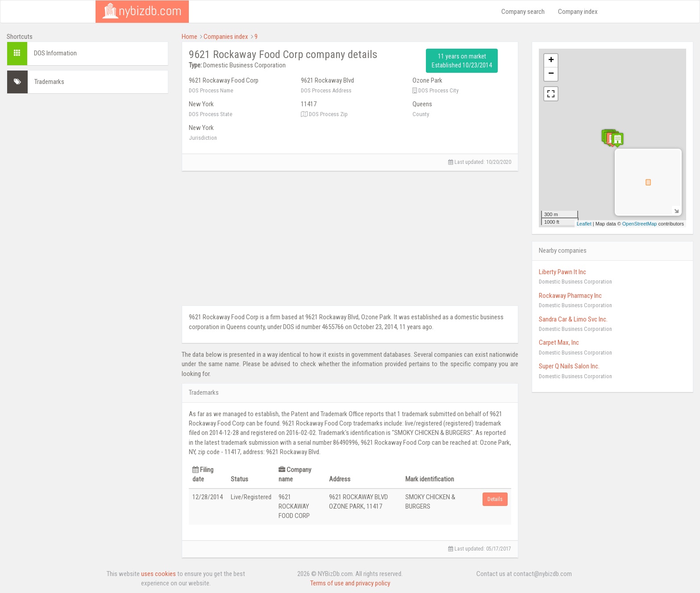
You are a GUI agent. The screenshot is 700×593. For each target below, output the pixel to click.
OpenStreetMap (640, 224)
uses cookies (158, 574)
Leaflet (584, 224)
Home (190, 37)
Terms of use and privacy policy (350, 583)
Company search (523, 12)
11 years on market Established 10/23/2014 (462, 61)
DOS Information (55, 53)
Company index (578, 12)
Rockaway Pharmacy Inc (570, 296)
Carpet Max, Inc (559, 342)
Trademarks (49, 82)
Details (495, 499)
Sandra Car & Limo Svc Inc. (573, 319)
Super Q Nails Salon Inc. (569, 366)
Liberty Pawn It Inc (562, 272)
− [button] (551, 74)
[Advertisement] (87, 163)
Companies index (226, 37)
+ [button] (551, 61)
